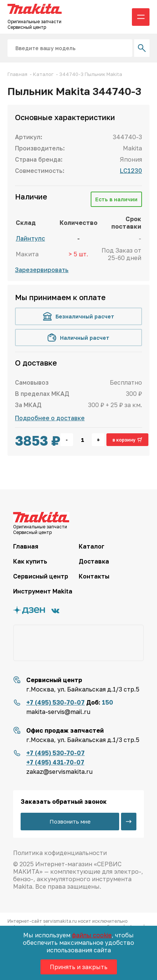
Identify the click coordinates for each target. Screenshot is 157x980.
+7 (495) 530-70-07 (55, 702)
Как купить (30, 561)
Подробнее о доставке (50, 418)
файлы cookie (92, 935)
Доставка (94, 561)
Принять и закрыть (79, 967)
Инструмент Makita (43, 591)
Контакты (94, 576)
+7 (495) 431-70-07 (55, 762)
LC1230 (131, 171)
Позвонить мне (70, 821)
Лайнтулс (30, 238)
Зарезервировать (42, 270)
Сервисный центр (41, 576)
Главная (26, 546)
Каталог (92, 546)
